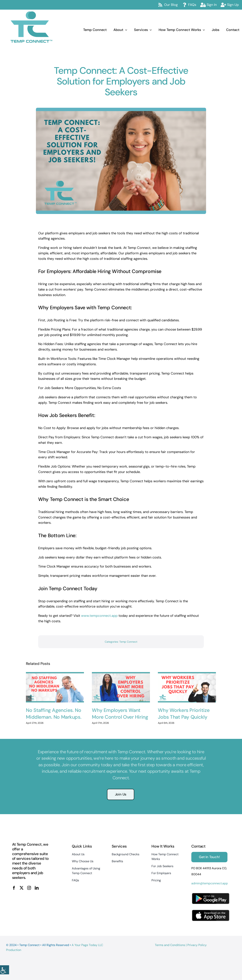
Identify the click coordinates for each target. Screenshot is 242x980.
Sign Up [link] (233, 5)
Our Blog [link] (171, 5)
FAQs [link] (192, 5)
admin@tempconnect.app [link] (210, 883)
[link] (5, 970)
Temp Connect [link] (128, 642)
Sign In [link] (212, 5)
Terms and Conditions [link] (170, 945)
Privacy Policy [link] (197, 945)
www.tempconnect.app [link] (99, 616)
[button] (29, 695)
